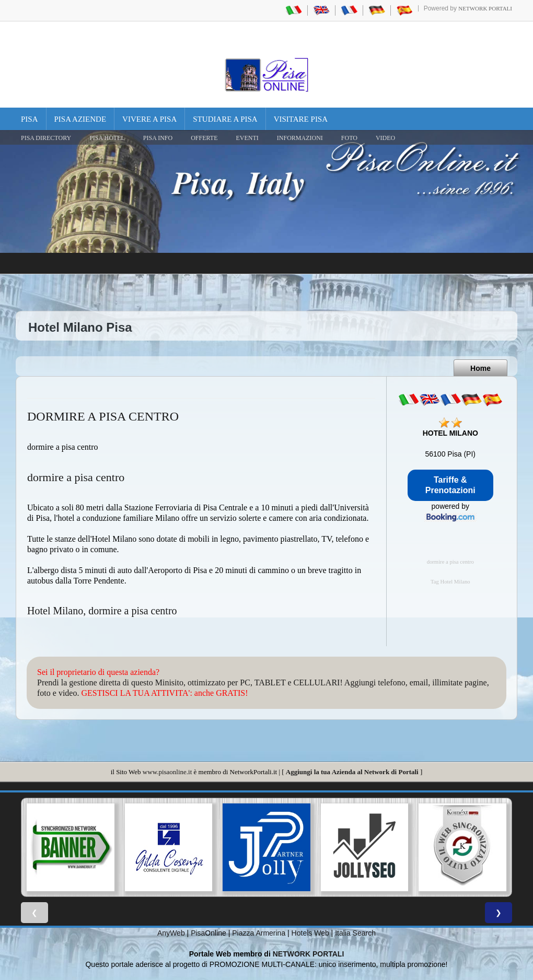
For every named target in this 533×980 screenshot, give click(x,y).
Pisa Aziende (80, 119)
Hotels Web (310, 933)
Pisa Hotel (107, 138)
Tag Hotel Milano (450, 582)
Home (480, 368)
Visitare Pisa (301, 119)
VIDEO (385, 138)
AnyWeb (171, 933)
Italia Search (355, 933)
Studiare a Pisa (225, 119)
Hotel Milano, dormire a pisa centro (102, 611)
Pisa (30, 119)
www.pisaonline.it (167, 772)
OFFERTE (204, 138)
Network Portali (485, 8)
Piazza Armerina (259, 933)
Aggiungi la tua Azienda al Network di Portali (352, 772)
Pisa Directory (46, 138)
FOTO (349, 138)
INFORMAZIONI (300, 138)
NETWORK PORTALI (309, 954)
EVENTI (247, 138)
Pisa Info (158, 138)
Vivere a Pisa (149, 119)
